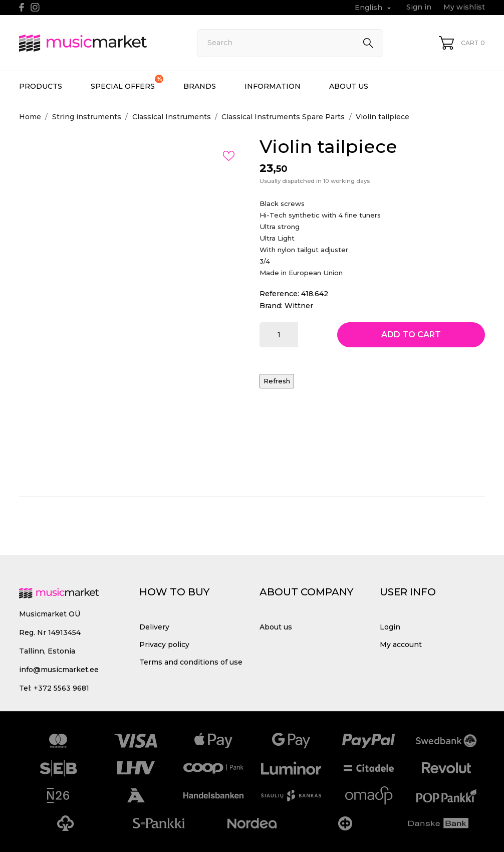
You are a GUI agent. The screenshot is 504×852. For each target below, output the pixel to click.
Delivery (154, 627)
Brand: (271, 306)
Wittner (299, 306)
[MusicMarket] (97, 43)
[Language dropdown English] (374, 8)
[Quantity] (279, 335)
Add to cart (411, 335)
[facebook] (22, 7)
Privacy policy (164, 645)
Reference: (279, 294)
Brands (200, 86)
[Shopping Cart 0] (462, 43)
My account (401, 645)
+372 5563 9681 (61, 688)
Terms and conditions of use (191, 662)
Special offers (127, 83)
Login (390, 627)
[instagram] (35, 7)
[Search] (290, 43)
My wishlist (464, 7)
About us (349, 86)
